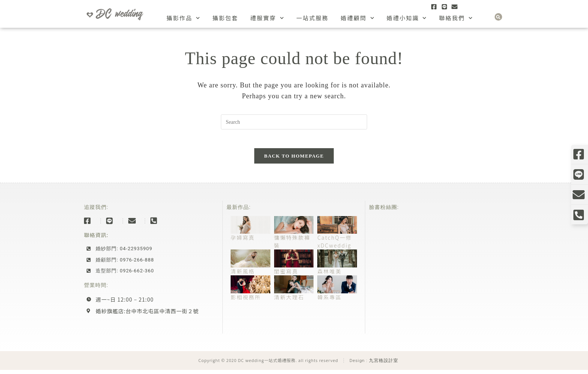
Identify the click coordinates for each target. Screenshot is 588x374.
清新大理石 (289, 301)
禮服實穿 (267, 18)
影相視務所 (246, 301)
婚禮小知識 (407, 18)
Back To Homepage (294, 160)
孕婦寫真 (243, 242)
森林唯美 (329, 276)
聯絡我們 (456, 18)
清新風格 (243, 276)
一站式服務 (313, 18)
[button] (498, 17)
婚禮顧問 (358, 18)
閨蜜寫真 (286, 276)
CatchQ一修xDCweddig (334, 246)
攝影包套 (225, 18)
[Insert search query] (294, 122)
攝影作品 (184, 18)
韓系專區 (329, 301)
